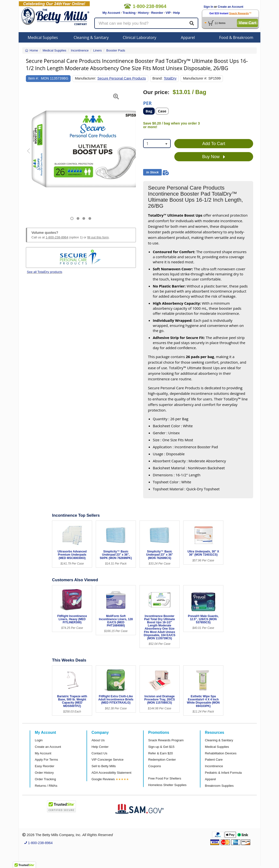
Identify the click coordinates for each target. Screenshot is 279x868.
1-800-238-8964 (57, 237)
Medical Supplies (43, 37)
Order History (44, 773)
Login (39, 740)
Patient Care (214, 760)
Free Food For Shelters (165, 778)
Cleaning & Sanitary (91, 37)
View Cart (247, 23)
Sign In (208, 7)
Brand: (157, 78)
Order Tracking (45, 779)
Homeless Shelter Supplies (167, 785)
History (143, 13)
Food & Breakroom (236, 37)
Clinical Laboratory (140, 37)
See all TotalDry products (44, 272)
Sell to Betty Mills (104, 766)
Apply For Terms (46, 760)
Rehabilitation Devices (221, 753)
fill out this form (98, 237)
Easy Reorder (45, 766)
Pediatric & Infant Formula (223, 773)
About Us (98, 740)
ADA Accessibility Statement (112, 773)
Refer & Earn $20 (161, 753)
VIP (168, 13)
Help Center (100, 747)
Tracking (129, 13)
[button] (30, 155)
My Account (111, 13)
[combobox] (157, 143)
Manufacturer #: (195, 78)
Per (147, 103)
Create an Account (231, 7)
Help (176, 13)
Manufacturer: (86, 78)
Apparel (188, 37)
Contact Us (99, 753)
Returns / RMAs (46, 786)
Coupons (155, 766)
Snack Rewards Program (166, 740)
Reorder (157, 13)
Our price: (156, 92)
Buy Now (214, 157)
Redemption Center (162, 760)
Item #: (34, 78)
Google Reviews (103, 779)
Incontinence (214, 766)
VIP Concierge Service (108, 760)
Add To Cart (214, 144)
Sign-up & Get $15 (161, 747)
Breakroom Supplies (219, 786)
